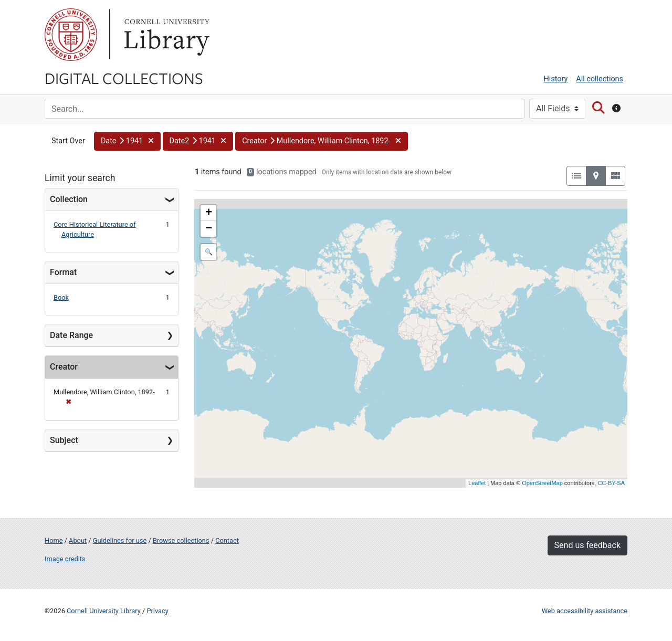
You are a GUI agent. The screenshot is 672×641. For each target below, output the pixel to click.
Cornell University (71, 35)
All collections (600, 79)
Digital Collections (124, 78)
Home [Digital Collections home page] (54, 540)
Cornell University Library (104, 611)
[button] (127, 141)
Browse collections (181, 540)
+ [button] (209, 213)
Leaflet (477, 483)
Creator (64, 367)
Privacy (157, 611)
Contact (227, 540)
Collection (69, 199)
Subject (64, 440)
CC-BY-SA (611, 483)
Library (165, 35)
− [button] (209, 229)
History (556, 79)
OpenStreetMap (542, 483)
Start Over (68, 141)
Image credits (65, 559)
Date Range (71, 335)
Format (63, 272)
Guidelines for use (120, 540)
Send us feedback (587, 545)
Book (61, 297)
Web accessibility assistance (585, 611)
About (78, 540)
